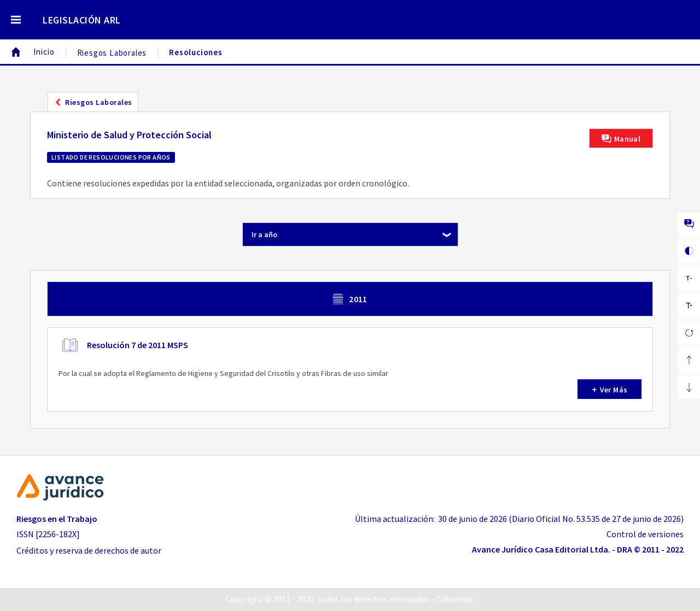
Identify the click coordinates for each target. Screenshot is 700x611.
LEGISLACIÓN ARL (82, 20)
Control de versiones (645, 534)
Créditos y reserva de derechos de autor (89, 550)
